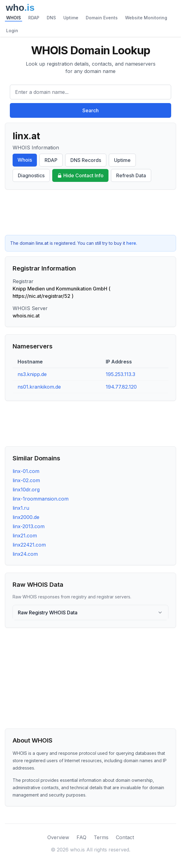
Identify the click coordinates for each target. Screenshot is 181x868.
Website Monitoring (146, 18)
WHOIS (14, 18)
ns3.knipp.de (32, 374)
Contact (125, 837)
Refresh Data (131, 175)
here (131, 243)
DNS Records (86, 160)
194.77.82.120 (121, 387)
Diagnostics (31, 175)
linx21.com (25, 536)
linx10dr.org (26, 490)
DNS (51, 18)
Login (12, 31)
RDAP (34, 18)
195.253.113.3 (120, 374)
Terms (101, 837)
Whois (25, 160)
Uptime (71, 18)
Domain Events (102, 18)
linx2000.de (26, 517)
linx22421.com (29, 545)
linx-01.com (26, 471)
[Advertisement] (90, 212)
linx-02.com (26, 480)
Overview (58, 837)
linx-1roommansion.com (41, 499)
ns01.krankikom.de (39, 387)
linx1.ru (21, 508)
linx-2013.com (29, 526)
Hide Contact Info (80, 175)
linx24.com (25, 554)
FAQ (81, 837)
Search (90, 110)
